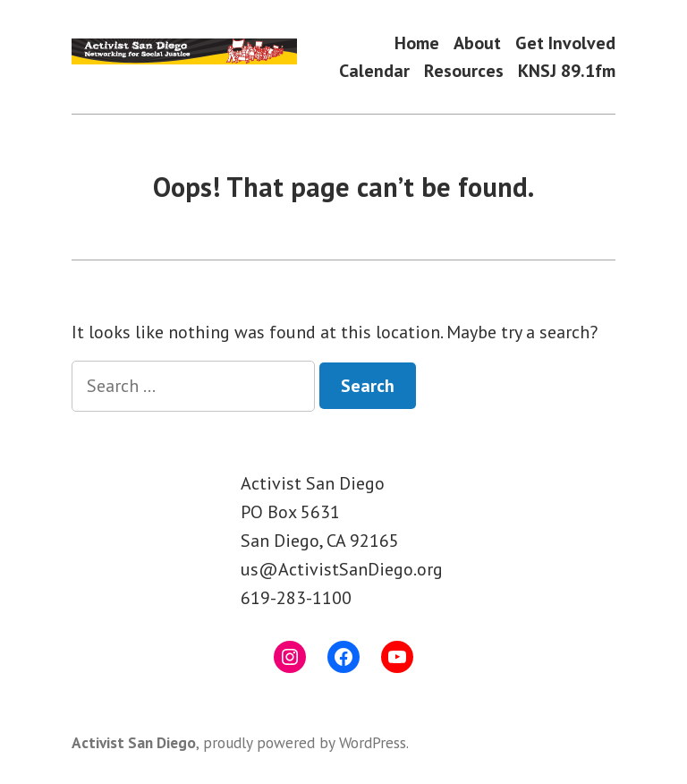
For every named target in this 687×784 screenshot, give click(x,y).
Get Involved (565, 43)
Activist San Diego (134, 742)
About (477, 43)
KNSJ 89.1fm (567, 71)
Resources (464, 71)
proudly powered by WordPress (305, 742)
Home (417, 43)
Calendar (374, 71)
